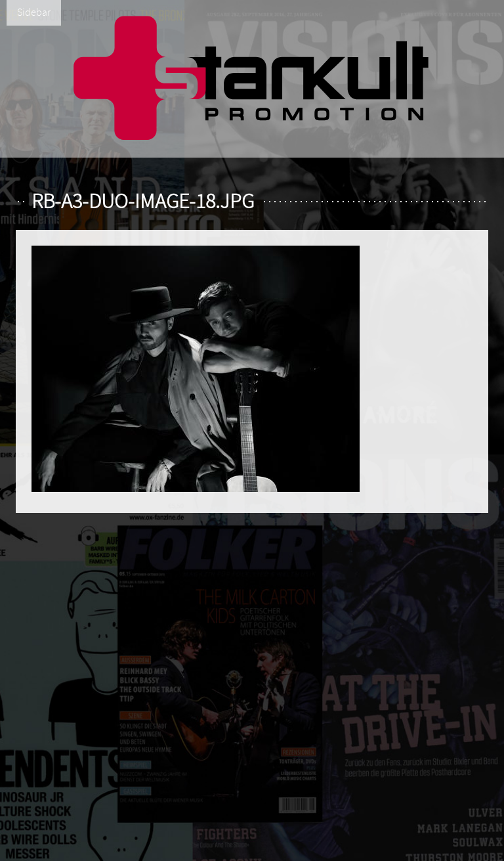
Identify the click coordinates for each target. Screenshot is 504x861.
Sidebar (34, 12)
